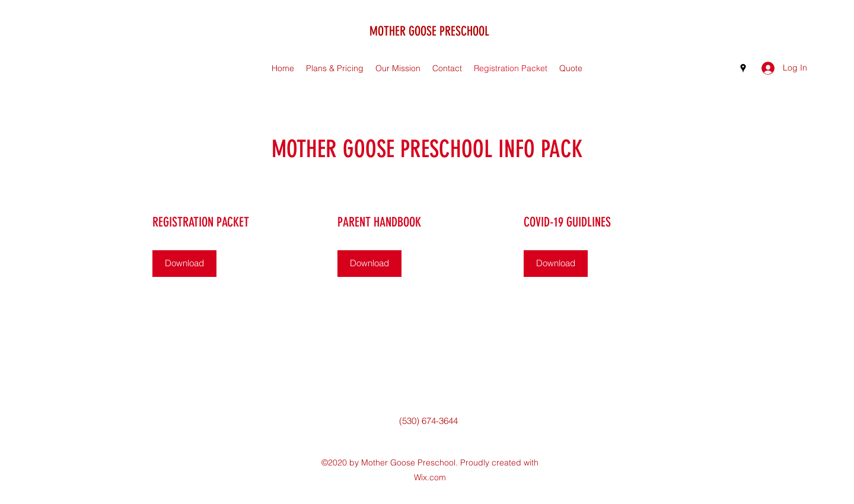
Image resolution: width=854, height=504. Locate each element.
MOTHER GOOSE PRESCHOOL (429, 31)
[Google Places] (743, 68)
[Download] (184, 264)
